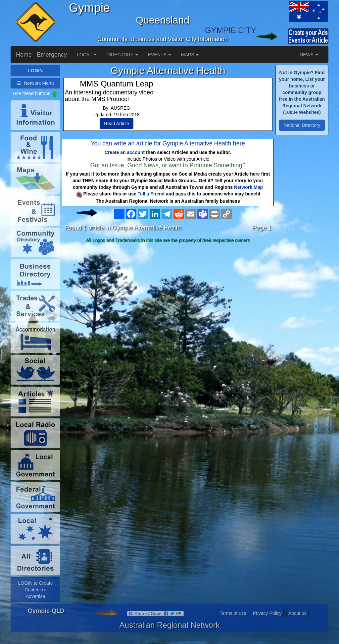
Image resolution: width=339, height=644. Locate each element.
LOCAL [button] (87, 55)
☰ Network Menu (35, 83)
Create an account (125, 152)
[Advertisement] (168, 298)
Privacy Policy (267, 613)
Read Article (116, 124)
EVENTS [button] (160, 55)
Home (24, 55)
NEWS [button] (309, 55)
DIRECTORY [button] (122, 55)
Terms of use (233, 613)
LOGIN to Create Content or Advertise (35, 590)
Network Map (248, 187)
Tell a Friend (151, 194)
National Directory (302, 125)
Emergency (52, 55)
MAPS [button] (190, 55)
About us (297, 613)
